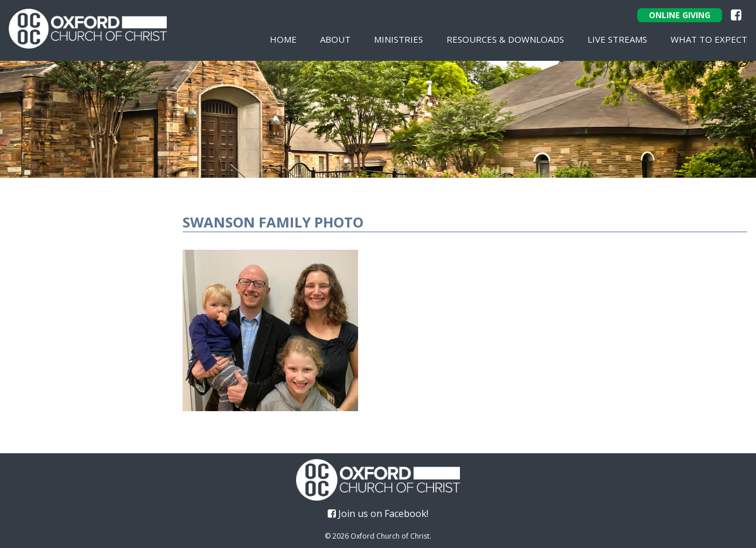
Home (283, 39)
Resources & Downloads (505, 39)
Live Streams (617, 39)
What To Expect (709, 39)
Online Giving (680, 15)
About (335, 39)
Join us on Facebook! (378, 513)
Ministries (398, 39)
